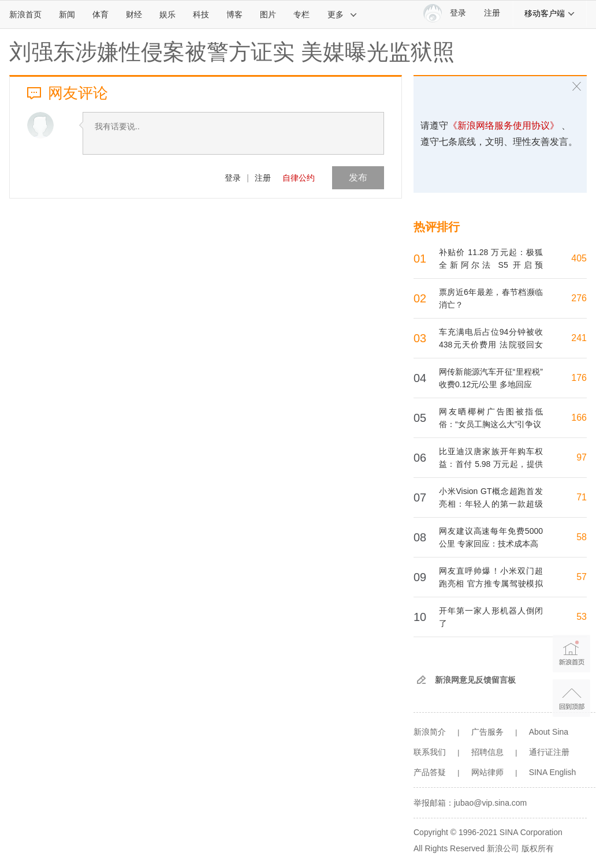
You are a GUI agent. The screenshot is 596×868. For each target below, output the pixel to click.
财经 (134, 14)
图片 (268, 14)
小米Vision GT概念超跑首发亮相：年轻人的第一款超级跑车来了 (491, 504)
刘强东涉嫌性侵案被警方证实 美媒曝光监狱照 (232, 52)
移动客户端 (550, 13)
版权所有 (538, 848)
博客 (234, 14)
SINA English (553, 772)
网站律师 (487, 772)
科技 (201, 14)
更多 (342, 14)
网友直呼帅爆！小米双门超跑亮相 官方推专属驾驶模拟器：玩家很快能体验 (491, 583)
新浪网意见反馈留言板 (475, 680)
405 (579, 258)
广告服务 (487, 732)
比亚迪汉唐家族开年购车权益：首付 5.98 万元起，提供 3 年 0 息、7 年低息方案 (491, 464)
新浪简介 (430, 732)
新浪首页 (25, 14)
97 (582, 457)
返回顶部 (571, 698)
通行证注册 (549, 752)
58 (582, 537)
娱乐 (167, 14)
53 (582, 617)
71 (582, 497)
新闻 (67, 14)
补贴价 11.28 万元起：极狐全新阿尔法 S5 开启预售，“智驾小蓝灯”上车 (491, 265)
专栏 (301, 14)
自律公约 (299, 178)
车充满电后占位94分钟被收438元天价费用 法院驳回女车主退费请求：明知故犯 (491, 345)
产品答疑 (430, 772)
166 (579, 418)
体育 (100, 14)
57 (582, 577)
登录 (233, 178)
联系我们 (430, 752)
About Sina (549, 732)
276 (579, 298)
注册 (492, 13)
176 (579, 378)
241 (579, 338)
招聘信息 (487, 752)
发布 (358, 177)
